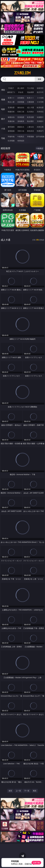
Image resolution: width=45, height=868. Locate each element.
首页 (10, 791)
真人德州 (21, 88)
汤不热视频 (40, 137)
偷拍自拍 (21, 107)
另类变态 (40, 112)
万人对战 (30, 88)
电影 (3, 109)
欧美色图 (30, 117)
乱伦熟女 (30, 112)
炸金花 (21, 92)
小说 (3, 129)
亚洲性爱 (11, 107)
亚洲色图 (21, 117)
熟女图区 (30, 121)
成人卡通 (30, 107)
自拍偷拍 (21, 98)
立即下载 (36, 863)
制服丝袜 (11, 112)
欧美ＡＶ (30, 98)
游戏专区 (40, 88)
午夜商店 (21, 137)
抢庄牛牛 (40, 92)
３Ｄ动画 (40, 98)
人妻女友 (30, 127)
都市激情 (11, 127)
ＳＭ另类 (40, 102)
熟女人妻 (11, 102)
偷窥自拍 (11, 117)
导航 (3, 138)
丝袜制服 (21, 102)
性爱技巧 (40, 131)
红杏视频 (11, 141)
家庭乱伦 (21, 127)
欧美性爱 (40, 107)
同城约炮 (11, 137)
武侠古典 (40, 127)
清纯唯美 (21, 121)
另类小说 (21, 131)
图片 (3, 119)
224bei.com (22, 73)
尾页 (35, 791)
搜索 (39, 79)
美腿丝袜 (11, 121)
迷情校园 (11, 131)
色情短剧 (21, 141)
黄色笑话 (30, 131)
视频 (3, 100)
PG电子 (11, 88)
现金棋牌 (30, 92)
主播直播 (30, 102)
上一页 (18, 791)
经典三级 (21, 112)
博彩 (3, 90)
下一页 (27, 791)
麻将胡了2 (11, 92)
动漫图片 (40, 117)
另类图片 (40, 121)
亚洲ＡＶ (11, 98)
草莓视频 (30, 137)
